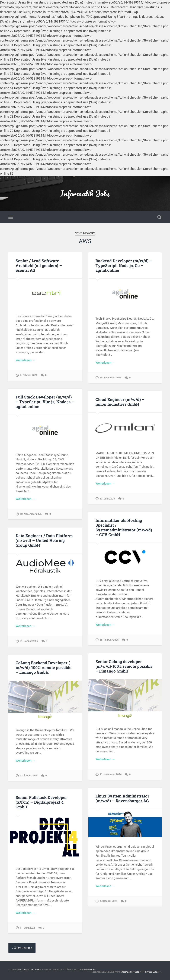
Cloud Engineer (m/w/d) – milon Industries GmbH (120, 402)
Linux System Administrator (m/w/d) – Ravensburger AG (122, 798)
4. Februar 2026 (29, 375)
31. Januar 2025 (29, 641)
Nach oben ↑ (153, 972)
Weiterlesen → (25, 360)
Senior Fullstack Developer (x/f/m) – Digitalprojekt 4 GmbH (41, 802)
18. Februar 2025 (109, 640)
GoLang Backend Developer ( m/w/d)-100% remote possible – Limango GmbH (44, 667)
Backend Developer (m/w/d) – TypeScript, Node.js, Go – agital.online (124, 265)
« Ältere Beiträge (22, 948)
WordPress (88, 969)
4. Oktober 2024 (109, 901)
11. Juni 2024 (27, 928)
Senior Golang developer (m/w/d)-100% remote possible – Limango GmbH (124, 666)
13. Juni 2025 (107, 499)
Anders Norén (131, 972)
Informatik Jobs (85, 193)
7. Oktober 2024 (29, 776)
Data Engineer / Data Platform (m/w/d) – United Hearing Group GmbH (44, 540)
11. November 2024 (111, 774)
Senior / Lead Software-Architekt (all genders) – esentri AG (39, 265)
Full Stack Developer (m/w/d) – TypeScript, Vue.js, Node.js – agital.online (45, 402)
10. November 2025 (111, 378)
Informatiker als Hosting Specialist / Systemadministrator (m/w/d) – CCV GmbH (124, 527)
